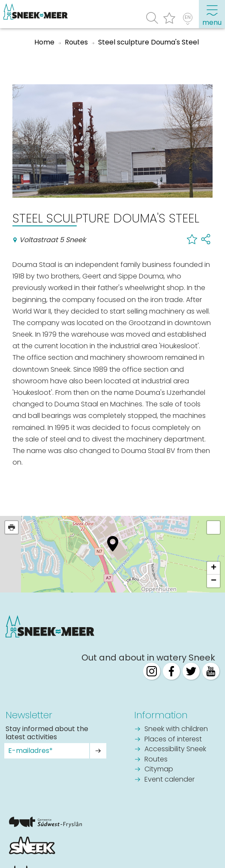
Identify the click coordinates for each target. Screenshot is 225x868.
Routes (156, 760)
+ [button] (214, 568)
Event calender (169, 780)
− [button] (214, 581)
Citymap (159, 770)
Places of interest (173, 740)
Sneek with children (176, 729)
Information (161, 715)
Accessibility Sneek (175, 750)
